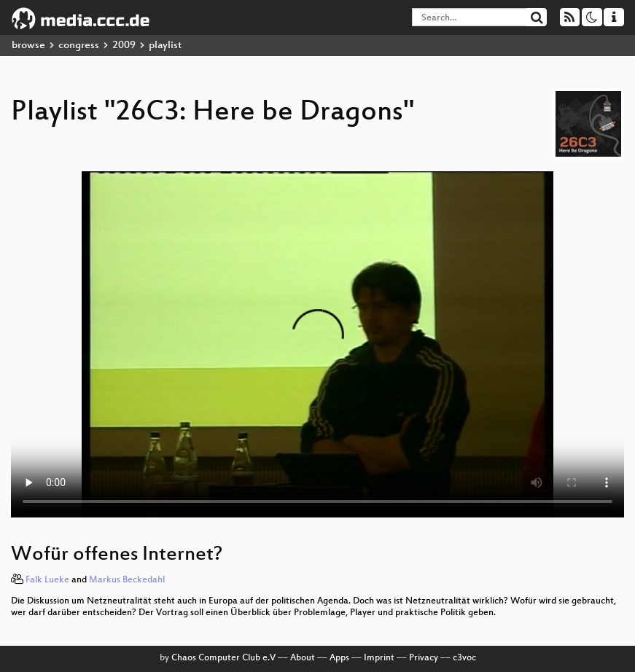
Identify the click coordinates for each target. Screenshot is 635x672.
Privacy (424, 658)
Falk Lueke (47, 580)
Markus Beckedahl (127, 580)
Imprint (379, 658)
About (303, 658)
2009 (124, 46)
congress (79, 46)
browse (28, 46)
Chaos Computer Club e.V (223, 658)
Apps (339, 658)
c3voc (464, 658)
